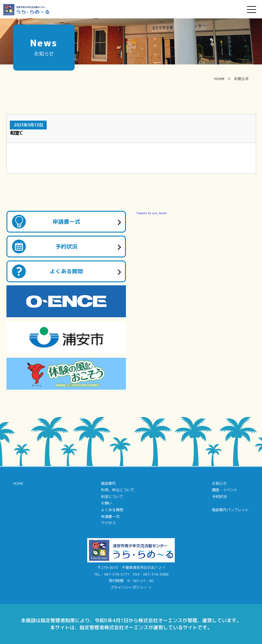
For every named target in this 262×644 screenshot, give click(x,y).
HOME (219, 79)
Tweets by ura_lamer (152, 213)
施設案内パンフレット (230, 510)
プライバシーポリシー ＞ (131, 587)
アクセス (108, 523)
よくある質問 (66, 271)
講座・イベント (225, 490)
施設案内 (108, 483)
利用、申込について (118, 490)
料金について (112, 497)
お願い (107, 503)
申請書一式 (66, 222)
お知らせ (241, 79)
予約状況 (66, 247)
